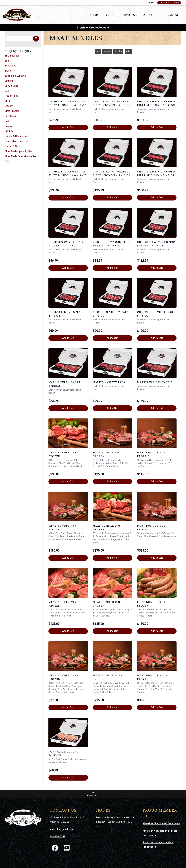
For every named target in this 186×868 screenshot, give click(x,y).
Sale (7, 161)
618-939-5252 (57, 837)
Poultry (8, 126)
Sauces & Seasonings (16, 136)
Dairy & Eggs (11, 86)
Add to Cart (68, 127)
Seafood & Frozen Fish (17, 141)
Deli (7, 91)
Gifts (110, 15)
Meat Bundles (12, 111)
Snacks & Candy (13, 146)
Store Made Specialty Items (20, 151)
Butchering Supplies (15, 76)
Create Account (169, 3)
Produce (9, 131)
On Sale (107, 51)
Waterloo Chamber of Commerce (161, 824)
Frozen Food (11, 96)
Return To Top (93, 794)
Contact (174, 15)
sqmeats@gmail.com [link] (62, 829)
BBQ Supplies (12, 56)
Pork (7, 121)
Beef (7, 61)
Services (129, 15)
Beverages (10, 66)
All (98, 51)
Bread (8, 71)
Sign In (151, 3)
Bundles (118, 51)
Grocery (9, 106)
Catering (9, 81)
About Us (152, 15)
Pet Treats (10, 116)
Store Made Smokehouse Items (22, 156)
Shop (95, 15)
